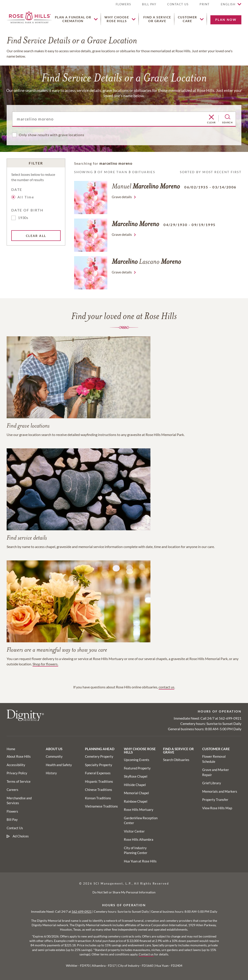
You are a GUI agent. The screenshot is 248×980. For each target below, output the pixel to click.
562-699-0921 (230, 718)
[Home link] (29, 17)
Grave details (122, 197)
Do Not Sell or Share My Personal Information (124, 892)
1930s (23, 218)
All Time (23, 197)
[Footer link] (11, 749)
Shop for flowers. (45, 664)
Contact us (146, 954)
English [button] (228, 4)
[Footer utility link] (54, 756)
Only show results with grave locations (51, 135)
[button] (205, 6)
